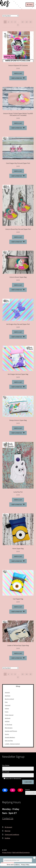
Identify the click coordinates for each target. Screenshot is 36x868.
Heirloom (8, 718)
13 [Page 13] (23, 22)
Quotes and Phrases (11, 731)
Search (27, 790)
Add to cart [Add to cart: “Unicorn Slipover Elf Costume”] (18, 73)
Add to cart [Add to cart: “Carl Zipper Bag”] (18, 607)
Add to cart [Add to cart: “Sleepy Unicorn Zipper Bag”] (18, 428)
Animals (7, 692)
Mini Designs (9, 728)
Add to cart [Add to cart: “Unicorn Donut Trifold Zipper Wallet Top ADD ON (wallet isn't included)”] (18, 123)
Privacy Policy (7, 852)
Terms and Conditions (12, 834)
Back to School (9, 699)
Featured (8, 705)
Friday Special (9, 715)
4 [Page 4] (15, 22)
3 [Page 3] (12, 22)
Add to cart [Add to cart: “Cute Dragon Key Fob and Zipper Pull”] (18, 171)
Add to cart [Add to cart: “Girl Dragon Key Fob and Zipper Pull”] (18, 332)
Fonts (7, 712)
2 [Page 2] (8, 22)
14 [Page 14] (27, 22)
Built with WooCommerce (21, 852)
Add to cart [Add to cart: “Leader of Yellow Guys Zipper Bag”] (18, 653)
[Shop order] (10, 16)
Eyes (6, 702)
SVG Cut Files (9, 741)
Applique (8, 696)
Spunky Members (10, 737)
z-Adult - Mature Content (12, 744)
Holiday (7, 721)
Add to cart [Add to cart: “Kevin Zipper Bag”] (18, 556)
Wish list (8, 831)
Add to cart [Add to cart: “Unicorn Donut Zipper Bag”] (18, 285)
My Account (8, 827)
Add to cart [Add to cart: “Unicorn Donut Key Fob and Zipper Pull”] (18, 237)
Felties (7, 709)
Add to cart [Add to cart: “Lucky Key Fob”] (18, 500)
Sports (7, 734)
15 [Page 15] (31, 22)
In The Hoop (8, 725)
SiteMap (7, 838)
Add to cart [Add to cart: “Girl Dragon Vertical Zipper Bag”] (18, 382)
